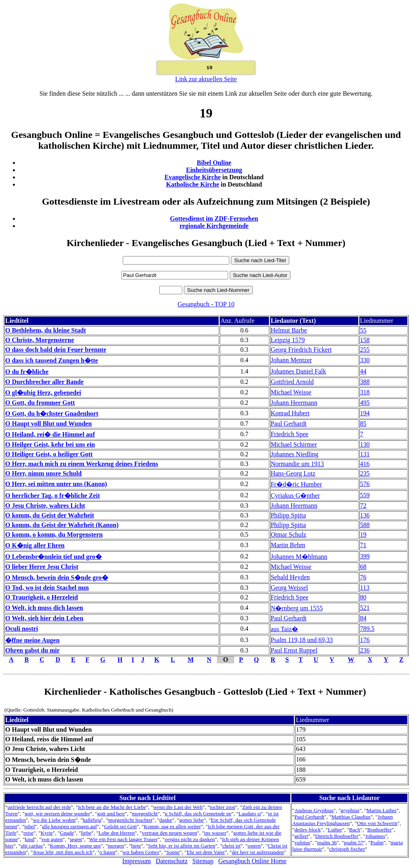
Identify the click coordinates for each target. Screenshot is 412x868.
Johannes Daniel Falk (299, 371)
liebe (86, 833)
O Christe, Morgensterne (40, 340)
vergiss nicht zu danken (190, 839)
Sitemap (203, 861)
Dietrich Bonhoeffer (337, 836)
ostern (254, 846)
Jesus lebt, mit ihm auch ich (63, 852)
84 (363, 618)
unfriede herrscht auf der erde (39, 807)
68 (363, 567)
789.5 (367, 629)
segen (76, 839)
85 (363, 424)
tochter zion (222, 807)
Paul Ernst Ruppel (294, 650)
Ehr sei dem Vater (206, 852)
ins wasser (215, 833)
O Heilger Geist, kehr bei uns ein (50, 444)
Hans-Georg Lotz (293, 473)
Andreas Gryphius (314, 810)
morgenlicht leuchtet (130, 820)
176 (365, 640)
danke (166, 820)
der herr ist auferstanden (258, 852)
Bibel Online (214, 163)
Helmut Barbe (289, 330)
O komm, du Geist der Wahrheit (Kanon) (62, 525)
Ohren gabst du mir (32, 650)
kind (30, 839)
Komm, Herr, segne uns (75, 846)
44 (363, 371)
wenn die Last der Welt (178, 807)
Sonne (173, 852)
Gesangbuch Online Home (252, 861)
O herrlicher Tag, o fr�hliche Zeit (53, 496)
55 (363, 330)
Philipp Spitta (288, 515)
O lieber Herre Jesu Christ (42, 567)
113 (365, 588)
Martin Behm (288, 545)
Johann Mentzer (291, 360)
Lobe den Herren (117, 833)
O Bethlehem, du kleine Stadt (45, 330)
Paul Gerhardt (289, 424)
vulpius (302, 842)
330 (365, 360)
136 (365, 515)
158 (365, 340)
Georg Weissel (289, 588)
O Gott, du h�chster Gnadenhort (52, 413)
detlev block (308, 830)
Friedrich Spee (290, 434)
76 (363, 577)
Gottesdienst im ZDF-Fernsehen (214, 219)
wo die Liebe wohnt (54, 820)
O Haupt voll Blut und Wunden (48, 424)
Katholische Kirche (193, 184)
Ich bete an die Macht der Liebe (112, 807)
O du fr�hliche (27, 372)
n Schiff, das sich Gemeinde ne (198, 814)
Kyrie (47, 833)
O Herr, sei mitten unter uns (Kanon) (56, 484)
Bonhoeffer (379, 830)
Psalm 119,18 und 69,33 (302, 640)
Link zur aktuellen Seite (206, 79)
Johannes (375, 836)
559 (365, 495)
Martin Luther (382, 810)
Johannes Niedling (295, 454)
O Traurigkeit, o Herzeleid (42, 597)
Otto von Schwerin (377, 823)
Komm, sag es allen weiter (173, 826)
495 (365, 403)
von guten (52, 839)
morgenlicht (145, 814)
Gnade (67, 833)
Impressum (137, 861)
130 (365, 444)
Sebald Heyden (290, 577)
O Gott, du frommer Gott (40, 403)
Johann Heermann (294, 403)
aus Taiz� (284, 629)
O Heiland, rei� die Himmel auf (50, 434)
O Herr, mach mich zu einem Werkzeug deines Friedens (82, 464)
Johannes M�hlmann (299, 557)
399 (365, 556)
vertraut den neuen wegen (169, 833)
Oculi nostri (22, 629)
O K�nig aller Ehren (35, 545)
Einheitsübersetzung (214, 170)
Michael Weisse (291, 392)
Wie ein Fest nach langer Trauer (123, 839)
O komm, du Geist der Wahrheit (50, 515)
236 (365, 650)
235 (365, 473)
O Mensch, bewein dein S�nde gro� (57, 578)
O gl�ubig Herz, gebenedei (43, 393)
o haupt (107, 852)
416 (365, 464)
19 (363, 535)
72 (363, 506)
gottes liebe (191, 820)
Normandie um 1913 (297, 464)
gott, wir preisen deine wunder (57, 814)
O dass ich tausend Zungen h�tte (52, 360)
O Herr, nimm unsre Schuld (43, 473)
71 (363, 545)
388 (365, 382)
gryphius (350, 810)
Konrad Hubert (290, 413)
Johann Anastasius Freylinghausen (342, 820)
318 (365, 392)
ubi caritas (32, 846)
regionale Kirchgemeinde (214, 226)
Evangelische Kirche (193, 177)
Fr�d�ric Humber (297, 484)
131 (365, 454)
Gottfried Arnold (292, 382)
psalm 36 (327, 842)
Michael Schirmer (294, 444)
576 (365, 484)
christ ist (231, 846)
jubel (30, 826)
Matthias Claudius (351, 817)
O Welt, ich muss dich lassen (44, 608)
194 (365, 413)
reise (28, 833)
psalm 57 (354, 842)
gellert (301, 836)
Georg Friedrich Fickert (301, 350)
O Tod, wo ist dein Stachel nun (47, 588)
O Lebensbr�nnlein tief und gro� (54, 557)
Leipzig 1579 (288, 340)
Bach (355, 830)
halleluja (92, 820)
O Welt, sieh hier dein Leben (44, 618)
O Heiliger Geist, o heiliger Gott (49, 454)
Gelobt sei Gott (121, 826)
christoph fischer (347, 849)
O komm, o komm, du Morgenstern (54, 535)
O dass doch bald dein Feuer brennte (56, 350)
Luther (335, 830)
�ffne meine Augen (32, 640)
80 (363, 597)
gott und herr (111, 814)
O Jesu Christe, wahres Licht (45, 506)
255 (365, 350)
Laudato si (250, 814)
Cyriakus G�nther (295, 496)
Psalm (377, 842)
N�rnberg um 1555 (297, 608)
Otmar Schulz (288, 535)
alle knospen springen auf (69, 826)
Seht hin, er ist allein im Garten (182, 846)
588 (365, 525)
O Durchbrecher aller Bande (44, 382)
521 (365, 608)
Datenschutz (172, 861)
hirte (136, 846)
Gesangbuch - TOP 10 (206, 304)
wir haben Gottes (141, 852)
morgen (116, 846)
